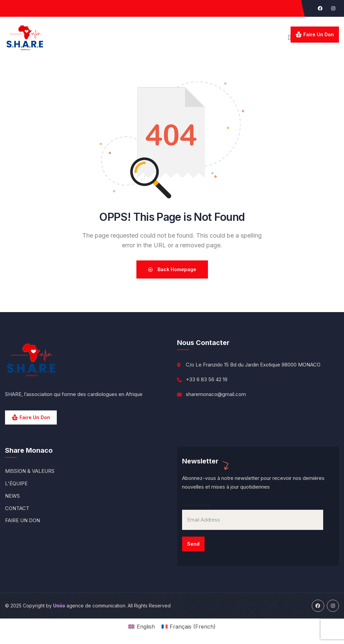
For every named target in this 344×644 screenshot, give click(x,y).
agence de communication (89, 606)
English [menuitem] (146, 627)
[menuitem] (141, 626)
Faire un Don (35, 417)
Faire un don (319, 34)
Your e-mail (253, 526)
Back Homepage (172, 269)
